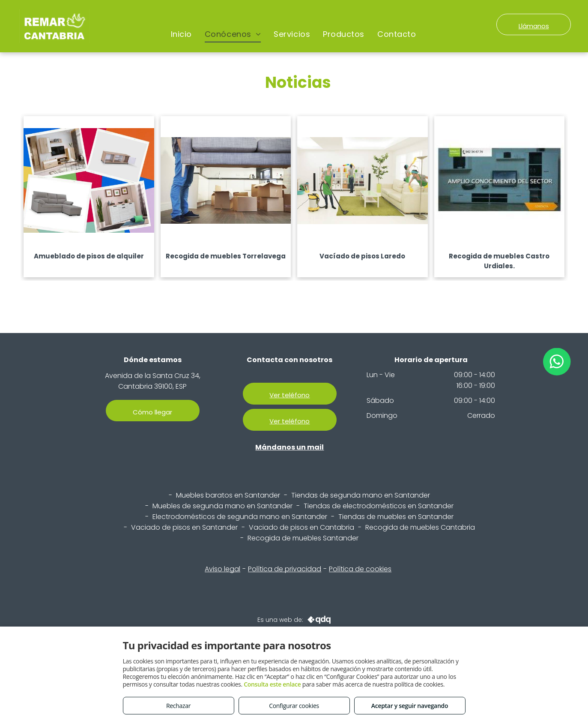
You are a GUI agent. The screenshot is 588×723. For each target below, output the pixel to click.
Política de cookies (360, 569)
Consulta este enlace (272, 684)
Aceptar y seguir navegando (410, 706)
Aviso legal (222, 569)
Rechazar (178, 706)
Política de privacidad (285, 569)
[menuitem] (181, 34)
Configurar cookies (294, 706)
